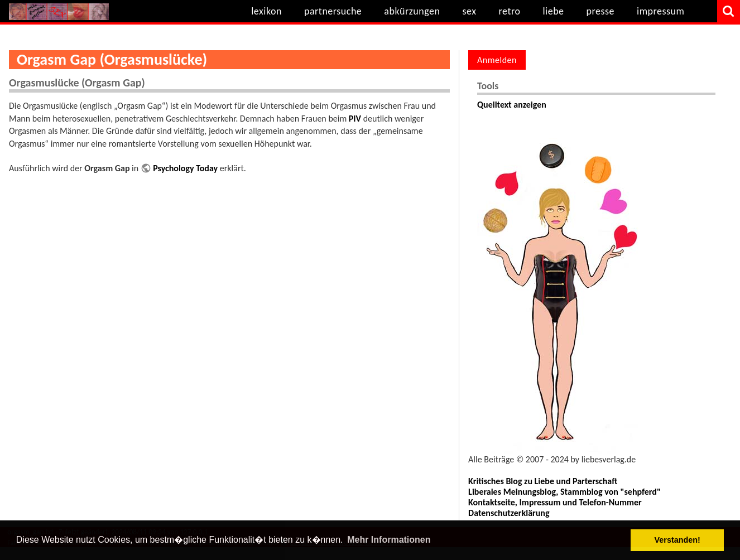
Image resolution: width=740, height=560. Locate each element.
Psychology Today (185, 168)
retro (510, 11)
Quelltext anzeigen (512, 105)
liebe (553, 11)
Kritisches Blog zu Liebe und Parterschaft (543, 481)
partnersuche (333, 11)
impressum (660, 11)
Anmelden (497, 60)
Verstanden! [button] (677, 540)
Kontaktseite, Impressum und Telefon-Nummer (555, 502)
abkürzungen (412, 11)
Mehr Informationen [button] (389, 540)
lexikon (266, 11)
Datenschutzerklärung (509, 513)
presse (601, 11)
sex (469, 11)
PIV (355, 119)
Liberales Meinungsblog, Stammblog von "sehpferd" (564, 492)
